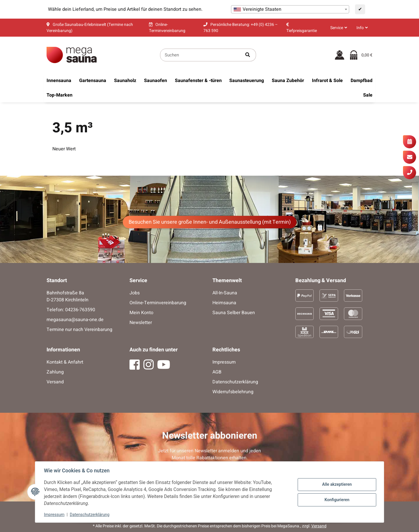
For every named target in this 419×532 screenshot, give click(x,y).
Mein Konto (141, 313)
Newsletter (141, 323)
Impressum (55, 515)
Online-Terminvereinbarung (158, 303)
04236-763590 (80, 310)
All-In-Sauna (225, 293)
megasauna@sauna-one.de (75, 320)
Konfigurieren (336, 500)
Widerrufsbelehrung (233, 392)
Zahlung (55, 372)
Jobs (135, 293)
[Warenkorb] (361, 55)
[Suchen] (200, 55)
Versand (55, 382)
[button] (339, 28)
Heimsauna (224, 303)
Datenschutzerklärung (90, 515)
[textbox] (290, 9)
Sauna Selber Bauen (234, 313)
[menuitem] (59, 81)
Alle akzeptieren (336, 485)
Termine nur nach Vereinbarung (79, 330)
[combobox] (290, 9)
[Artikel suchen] (248, 55)
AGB (217, 372)
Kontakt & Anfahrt (65, 362)
